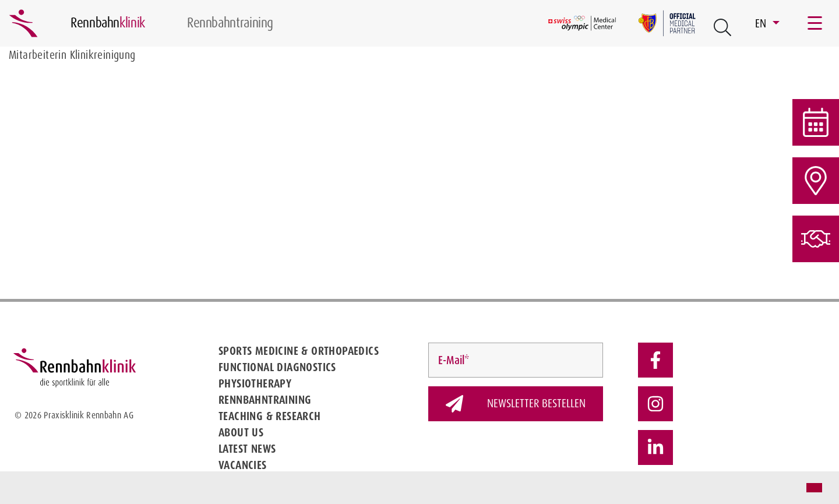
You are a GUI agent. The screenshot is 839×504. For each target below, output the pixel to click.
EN (762, 23)
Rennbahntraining (265, 400)
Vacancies (243, 465)
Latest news (247, 449)
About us (241, 432)
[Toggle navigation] (816, 23)
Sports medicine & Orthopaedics (299, 351)
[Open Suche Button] (722, 27)
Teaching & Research (270, 416)
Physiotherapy (255, 383)
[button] (19, 489)
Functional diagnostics (277, 367)
